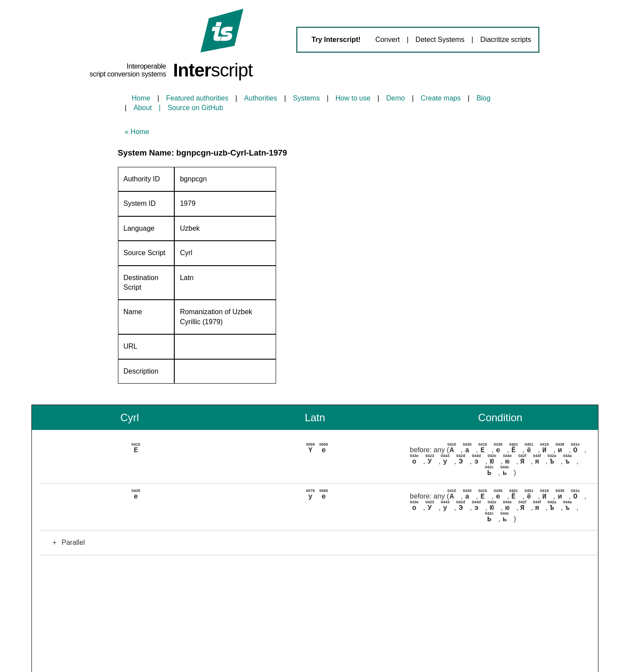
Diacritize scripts (506, 40)
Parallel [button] (66, 542)
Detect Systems (440, 40)
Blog (484, 98)
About (143, 108)
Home (141, 98)
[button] (319, 460)
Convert (387, 40)
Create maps (441, 98)
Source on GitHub (195, 108)
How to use (353, 98)
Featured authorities (197, 98)
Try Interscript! (336, 40)
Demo (396, 98)
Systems (306, 98)
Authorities (261, 98)
